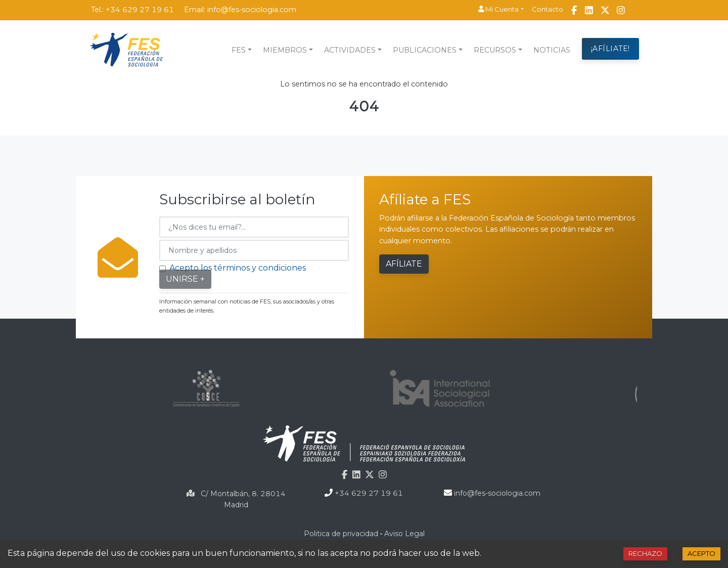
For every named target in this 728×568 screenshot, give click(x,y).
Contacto (548, 9)
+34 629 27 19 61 (140, 10)
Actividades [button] (350, 50)
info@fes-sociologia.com (252, 10)
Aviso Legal (404, 534)
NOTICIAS (552, 50)
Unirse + (185, 279)
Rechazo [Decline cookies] (645, 553)
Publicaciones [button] (425, 50)
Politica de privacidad (341, 534)
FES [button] (239, 50)
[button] (501, 10)
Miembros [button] (285, 50)
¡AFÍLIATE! (610, 49)
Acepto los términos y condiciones (238, 268)
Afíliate (404, 264)
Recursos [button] (495, 50)
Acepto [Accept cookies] (701, 553)
